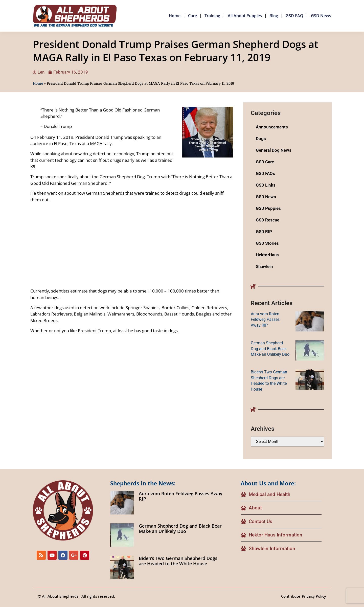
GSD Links (266, 185)
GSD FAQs (265, 173)
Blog (274, 16)
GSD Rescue (268, 220)
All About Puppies (245, 16)
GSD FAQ (294, 16)
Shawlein (264, 266)
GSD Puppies (268, 208)
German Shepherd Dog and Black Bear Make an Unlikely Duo (270, 349)
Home (175, 16)
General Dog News (274, 150)
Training (212, 16)
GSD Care (265, 162)
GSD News (321, 16)
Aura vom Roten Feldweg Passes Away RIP (265, 320)
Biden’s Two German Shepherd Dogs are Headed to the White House (178, 561)
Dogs (261, 139)
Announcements (272, 127)
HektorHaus (267, 255)
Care (192, 16)
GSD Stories (267, 243)
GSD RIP (264, 232)
